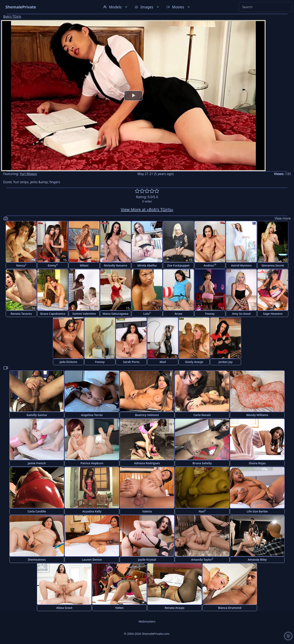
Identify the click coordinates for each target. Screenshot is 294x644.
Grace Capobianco (53, 314)
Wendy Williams (257, 415)
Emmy (53, 265)
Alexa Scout (64, 608)
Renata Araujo (175, 608)
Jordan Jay (226, 362)
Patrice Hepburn (92, 463)
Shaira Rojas (257, 463)
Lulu (147, 313)
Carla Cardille (37, 511)
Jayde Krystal (147, 560)
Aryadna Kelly (92, 511)
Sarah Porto (131, 362)
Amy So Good (241, 314)
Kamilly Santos (37, 415)
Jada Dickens (68, 362)
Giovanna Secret (273, 265)
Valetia (147, 511)
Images (147, 7)
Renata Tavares (21, 314)
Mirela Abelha (147, 265)
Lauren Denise (92, 560)
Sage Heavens (273, 314)
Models (116, 7)
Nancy (21, 265)
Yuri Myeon (28, 174)
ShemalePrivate (21, 7)
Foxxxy (210, 314)
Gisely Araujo (194, 362)
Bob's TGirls (12, 17)
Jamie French (37, 463)
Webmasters (147, 621)
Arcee (179, 314)
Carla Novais (202, 415)
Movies (179, 7)
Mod (163, 362)
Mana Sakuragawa (116, 314)
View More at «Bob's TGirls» (147, 209)
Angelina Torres (92, 415)
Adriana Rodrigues (147, 463)
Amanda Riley (257, 560)
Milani (84, 265)
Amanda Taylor (202, 559)
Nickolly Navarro (116, 265)
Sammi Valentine (84, 314)
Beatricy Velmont (147, 415)
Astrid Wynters (241, 265)
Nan (202, 511)
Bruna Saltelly (202, 463)
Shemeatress (37, 560)
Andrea (210, 265)
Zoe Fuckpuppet (178, 265)
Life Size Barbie (257, 511)
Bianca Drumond (230, 608)
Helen (119, 608)
